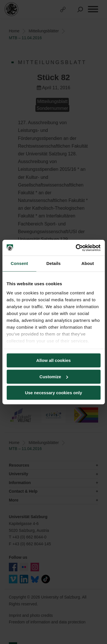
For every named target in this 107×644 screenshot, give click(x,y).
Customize (54, 377)
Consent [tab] (19, 263)
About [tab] (88, 263)
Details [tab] (54, 263)
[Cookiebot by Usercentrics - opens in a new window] (76, 248)
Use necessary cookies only (53, 393)
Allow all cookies (53, 360)
